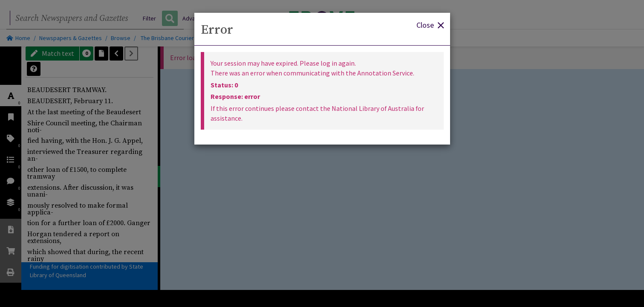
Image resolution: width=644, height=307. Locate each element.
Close (430, 25)
